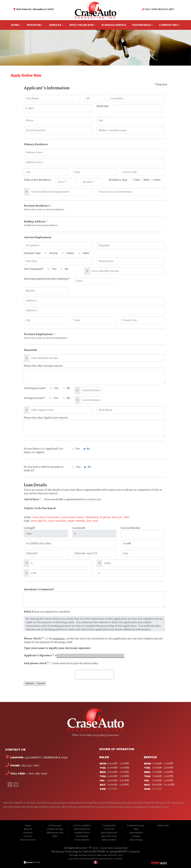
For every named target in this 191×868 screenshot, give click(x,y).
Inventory (35, 25)
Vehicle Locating (55, 829)
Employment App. (136, 826)
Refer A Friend (109, 840)
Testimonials (143, 25)
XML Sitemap (136, 840)
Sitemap (136, 836)
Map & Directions (109, 833)
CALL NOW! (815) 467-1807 (159, 9)
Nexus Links (163, 826)
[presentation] (94, 675)
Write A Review (82, 840)
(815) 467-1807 (30, 766)
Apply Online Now (82, 25)
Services (56, 25)
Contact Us (109, 829)
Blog (136, 829)
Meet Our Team (109, 836)
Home (16, 25)
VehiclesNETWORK (94, 852)
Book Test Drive (28, 840)
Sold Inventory (136, 833)
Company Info (170, 25)
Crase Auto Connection (114, 848)
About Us (28, 829)
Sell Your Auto (55, 826)
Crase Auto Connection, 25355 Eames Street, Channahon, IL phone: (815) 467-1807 (81, 517)
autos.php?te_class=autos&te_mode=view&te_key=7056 (64, 521)
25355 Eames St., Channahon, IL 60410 (35, 9)
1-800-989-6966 (37, 774)
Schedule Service (114, 25)
